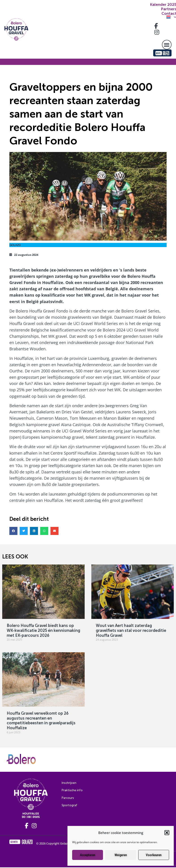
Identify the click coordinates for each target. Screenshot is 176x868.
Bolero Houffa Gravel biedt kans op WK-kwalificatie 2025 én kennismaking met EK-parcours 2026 (43, 630)
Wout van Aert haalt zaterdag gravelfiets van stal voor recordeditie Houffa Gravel (131, 630)
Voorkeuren (154, 855)
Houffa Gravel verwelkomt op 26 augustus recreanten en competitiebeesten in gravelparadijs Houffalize (41, 721)
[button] (167, 833)
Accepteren (88, 855)
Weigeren (121, 855)
